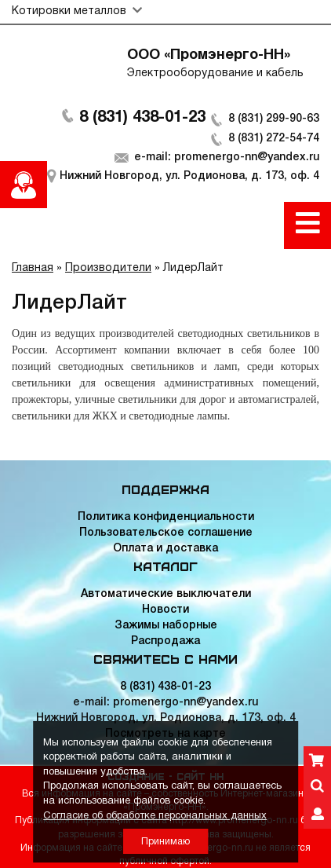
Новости (165, 610)
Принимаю (165, 842)
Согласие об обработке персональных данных (155, 816)
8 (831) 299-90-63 (274, 119)
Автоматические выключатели (166, 594)
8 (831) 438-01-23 (142, 118)
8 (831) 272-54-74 (274, 139)
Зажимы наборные (166, 626)
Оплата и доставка (165, 549)
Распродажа (165, 641)
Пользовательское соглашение (166, 533)
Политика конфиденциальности (166, 517)
